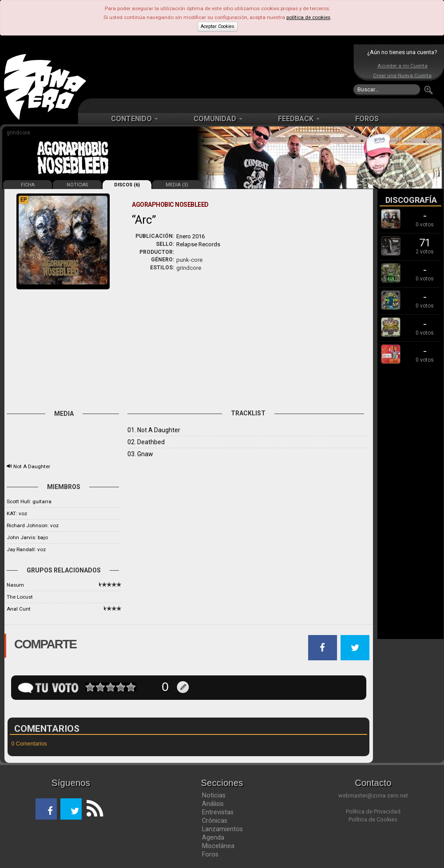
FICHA (28, 185)
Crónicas (215, 821)
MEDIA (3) (177, 185)
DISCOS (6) (127, 185)
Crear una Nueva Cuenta (402, 75)
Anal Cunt (19, 609)
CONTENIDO (135, 119)
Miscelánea (218, 846)
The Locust (20, 597)
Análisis (213, 804)
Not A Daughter (32, 466)
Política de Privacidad (373, 811)
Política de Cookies (373, 819)
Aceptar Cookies (218, 26)
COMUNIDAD (218, 119)
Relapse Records (198, 244)
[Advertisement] (220, 71)
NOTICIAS (77, 185)
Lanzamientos (222, 829)
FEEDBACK (299, 119)
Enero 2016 (190, 236)
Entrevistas (218, 812)
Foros (210, 854)
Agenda (213, 837)
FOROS (367, 119)
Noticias (214, 795)
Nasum (15, 585)
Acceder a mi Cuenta (402, 66)
